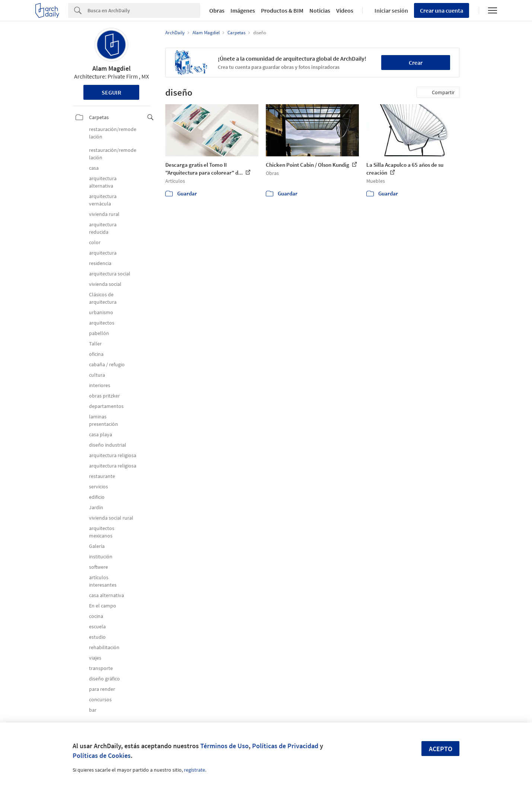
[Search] (144, 10)
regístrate (195, 770)
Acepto (441, 749)
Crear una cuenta (442, 10)
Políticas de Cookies (102, 755)
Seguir (112, 92)
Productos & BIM (282, 10)
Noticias (320, 10)
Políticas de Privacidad (285, 746)
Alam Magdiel (112, 68)
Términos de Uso (224, 746)
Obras (217, 10)
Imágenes (243, 10)
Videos (345, 10)
